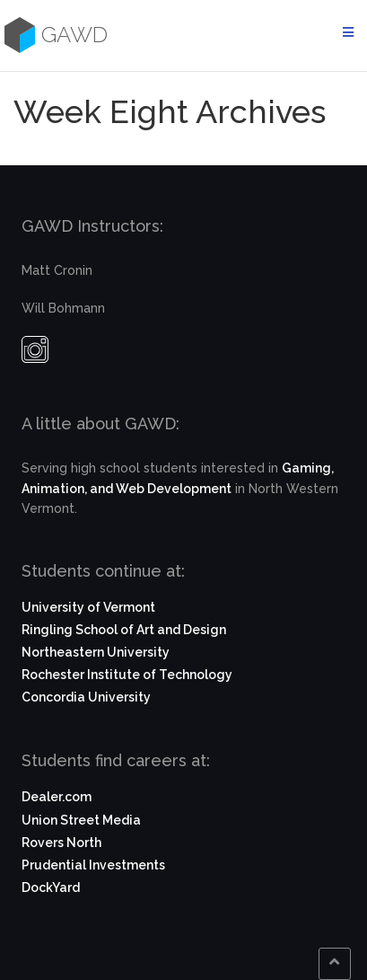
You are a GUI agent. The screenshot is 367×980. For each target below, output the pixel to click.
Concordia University (86, 697)
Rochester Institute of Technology (127, 675)
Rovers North (61, 843)
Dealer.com (57, 797)
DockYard (51, 887)
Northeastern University (96, 652)
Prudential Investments (93, 865)
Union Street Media (81, 820)
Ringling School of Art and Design (124, 630)
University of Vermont (88, 607)
